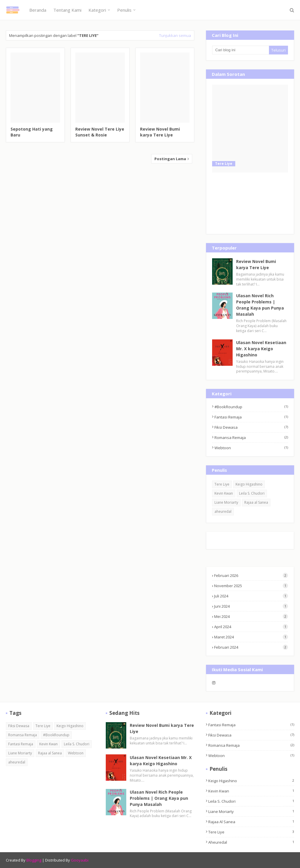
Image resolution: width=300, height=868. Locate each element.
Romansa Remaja (251, 438)
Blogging (34, 860)
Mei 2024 (251, 616)
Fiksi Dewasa (251, 427)
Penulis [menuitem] (124, 10)
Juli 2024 (251, 596)
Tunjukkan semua (175, 35)
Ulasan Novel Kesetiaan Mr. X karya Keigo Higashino (261, 349)
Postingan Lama (171, 159)
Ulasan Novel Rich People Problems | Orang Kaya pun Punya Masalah (260, 305)
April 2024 (251, 627)
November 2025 (251, 586)
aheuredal (223, 511)
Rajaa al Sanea (256, 502)
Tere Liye (222, 484)
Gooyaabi (80, 860)
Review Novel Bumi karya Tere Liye (160, 132)
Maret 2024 (251, 637)
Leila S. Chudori (252, 493)
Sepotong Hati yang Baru (32, 132)
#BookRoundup (251, 407)
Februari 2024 (251, 647)
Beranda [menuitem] (38, 10)
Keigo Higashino (249, 484)
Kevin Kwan (224, 493)
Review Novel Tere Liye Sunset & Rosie (100, 132)
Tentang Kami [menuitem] (67, 10)
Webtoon (251, 448)
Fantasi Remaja (251, 417)
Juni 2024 (251, 606)
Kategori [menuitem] (97, 10)
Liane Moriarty (226, 502)
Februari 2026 (251, 575)
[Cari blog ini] (241, 50)
